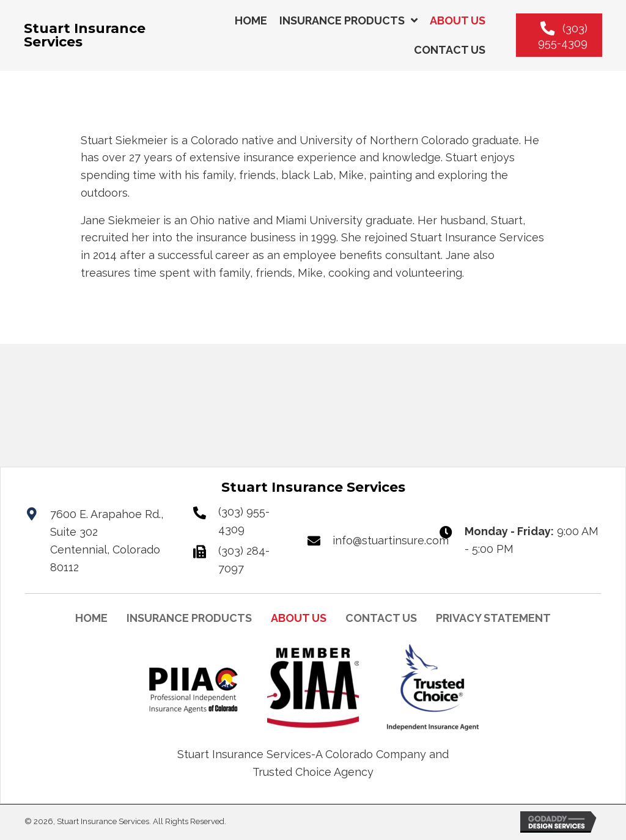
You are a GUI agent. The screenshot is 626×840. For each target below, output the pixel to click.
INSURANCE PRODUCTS (189, 618)
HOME (91, 618)
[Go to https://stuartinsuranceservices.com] (109, 35)
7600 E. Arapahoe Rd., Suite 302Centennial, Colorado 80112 (107, 541)
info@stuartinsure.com (391, 540)
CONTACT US (381, 618)
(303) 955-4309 (244, 520)
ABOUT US (299, 618)
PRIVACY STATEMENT (493, 618)
